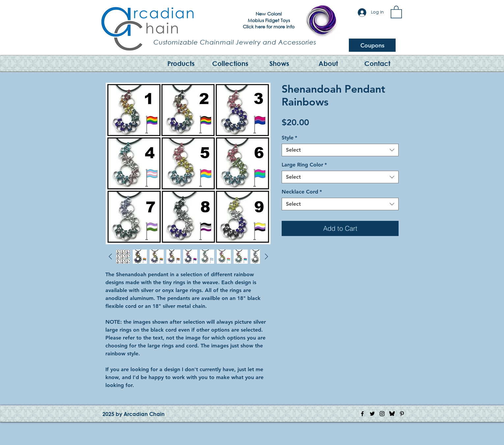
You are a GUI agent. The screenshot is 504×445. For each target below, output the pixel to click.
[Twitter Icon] (372, 414)
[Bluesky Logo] (392, 414)
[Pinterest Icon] (402, 414)
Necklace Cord (302, 192)
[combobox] (340, 150)
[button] (396, 12)
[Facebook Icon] (362, 414)
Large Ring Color (304, 165)
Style (289, 138)
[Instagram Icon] (382, 414)
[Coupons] (372, 45)
